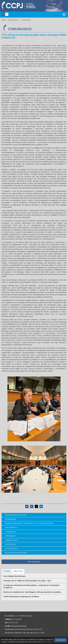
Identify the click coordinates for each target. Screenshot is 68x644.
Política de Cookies (47, 642)
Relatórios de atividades (16, 553)
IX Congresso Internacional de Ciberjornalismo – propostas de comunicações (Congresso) (31, 586)
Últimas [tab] (7, 571)
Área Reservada (34, 562)
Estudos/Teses (11, 549)
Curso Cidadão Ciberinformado (14, 576)
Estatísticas (10, 544)
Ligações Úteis (11, 540)
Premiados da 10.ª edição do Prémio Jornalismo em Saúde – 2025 (27, 581)
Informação (10, 536)
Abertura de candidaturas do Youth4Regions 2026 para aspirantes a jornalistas (32, 592)
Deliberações (13, 20)
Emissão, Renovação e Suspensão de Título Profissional (29, 523)
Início (3, 20)
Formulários (11, 532)
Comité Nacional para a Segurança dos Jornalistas (21, 596)
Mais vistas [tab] (18, 571)
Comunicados (26, 20)
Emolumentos (11, 527)
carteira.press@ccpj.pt (18, 626)
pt (7, 14)
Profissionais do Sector (16, 515)
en (3, 14)
